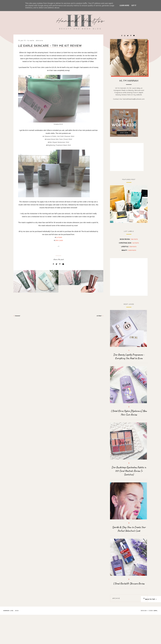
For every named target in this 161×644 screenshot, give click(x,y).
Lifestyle (129, 247)
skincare (39, 40)
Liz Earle (59, 237)
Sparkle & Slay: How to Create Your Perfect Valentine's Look (129, 529)
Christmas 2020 (129, 243)
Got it (134, 5)
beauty (129, 250)
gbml (156, 611)
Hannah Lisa (8, 611)
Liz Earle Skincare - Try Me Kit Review (50, 46)
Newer (17, 316)
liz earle (31, 40)
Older (100, 316)
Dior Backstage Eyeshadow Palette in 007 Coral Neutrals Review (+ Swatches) (129, 471)
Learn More (124, 5)
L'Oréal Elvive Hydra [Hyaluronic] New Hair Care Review (129, 413)
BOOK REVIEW (129, 239)
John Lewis (59, 240)
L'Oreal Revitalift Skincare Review (129, 584)
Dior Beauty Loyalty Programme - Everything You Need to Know (129, 356)
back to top (151, 599)
